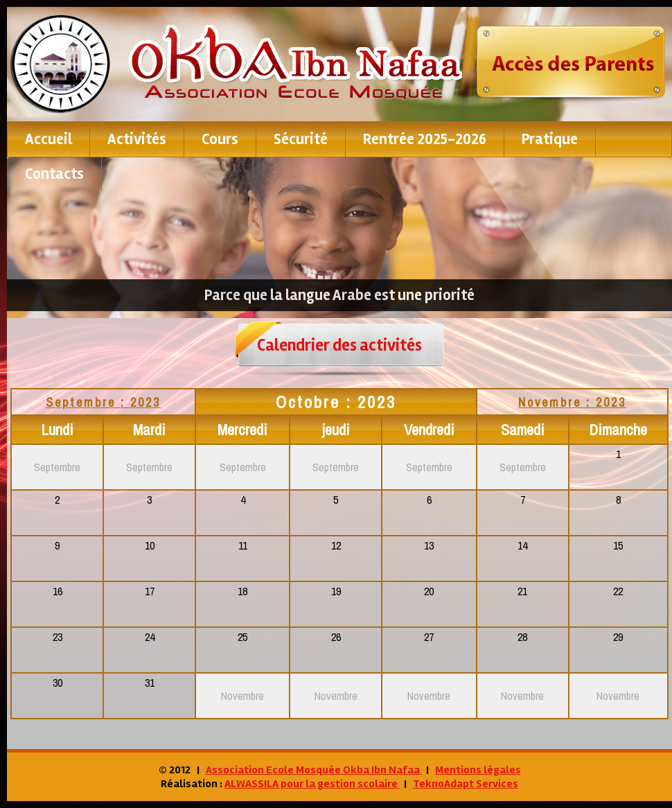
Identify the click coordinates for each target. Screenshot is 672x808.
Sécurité (301, 139)
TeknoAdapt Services (466, 784)
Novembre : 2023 (572, 402)
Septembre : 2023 (103, 402)
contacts (54, 174)
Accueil (48, 139)
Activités (137, 139)
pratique (550, 139)
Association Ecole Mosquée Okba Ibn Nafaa (314, 770)
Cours (220, 139)
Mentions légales (478, 770)
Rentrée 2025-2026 (425, 139)
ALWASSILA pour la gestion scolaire (312, 784)
